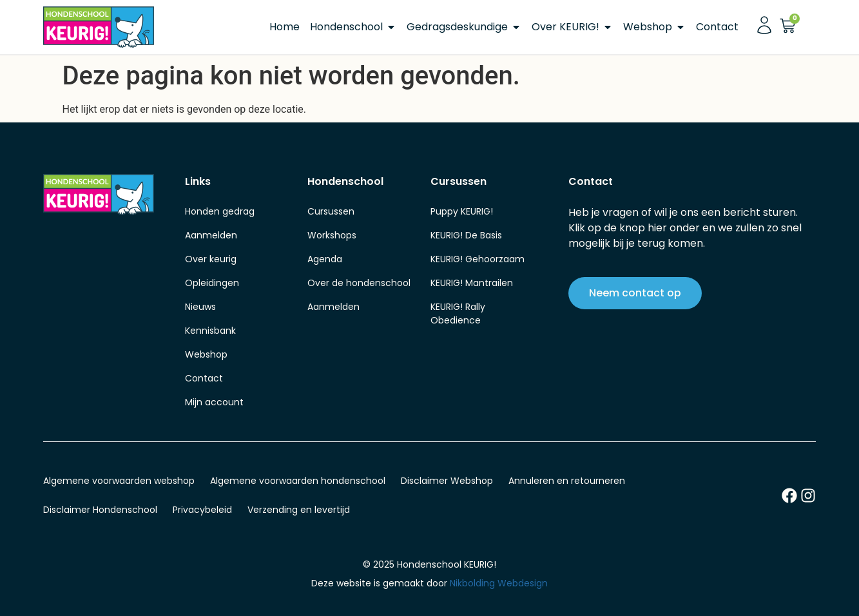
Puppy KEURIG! (462, 211)
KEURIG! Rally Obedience (458, 313)
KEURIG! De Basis (466, 235)
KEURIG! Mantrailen (472, 283)
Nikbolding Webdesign (499, 583)
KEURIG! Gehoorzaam (478, 259)
